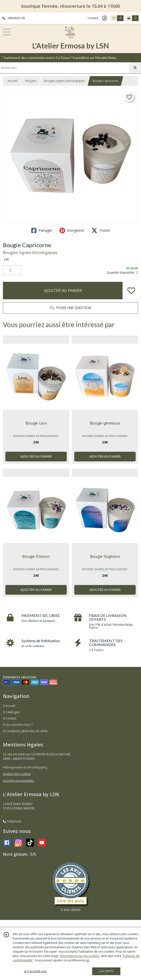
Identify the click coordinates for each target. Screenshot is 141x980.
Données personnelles (18, 781)
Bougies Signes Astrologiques (30, 253)
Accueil (13, 81)
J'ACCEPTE (106, 971)
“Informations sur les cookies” (80, 956)
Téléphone (12, 821)
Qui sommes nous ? (18, 725)
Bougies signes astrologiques (64, 81)
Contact (93, 18)
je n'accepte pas (35, 971)
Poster (101, 230)
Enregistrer (72, 230)
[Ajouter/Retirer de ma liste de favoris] (131, 291)
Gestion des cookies (17, 774)
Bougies (31, 81)
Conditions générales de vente (25, 731)
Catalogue (11, 712)
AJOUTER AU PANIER (63, 291)
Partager (42, 230)
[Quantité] (12, 270)
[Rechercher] (135, 68)
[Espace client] (105, 18)
